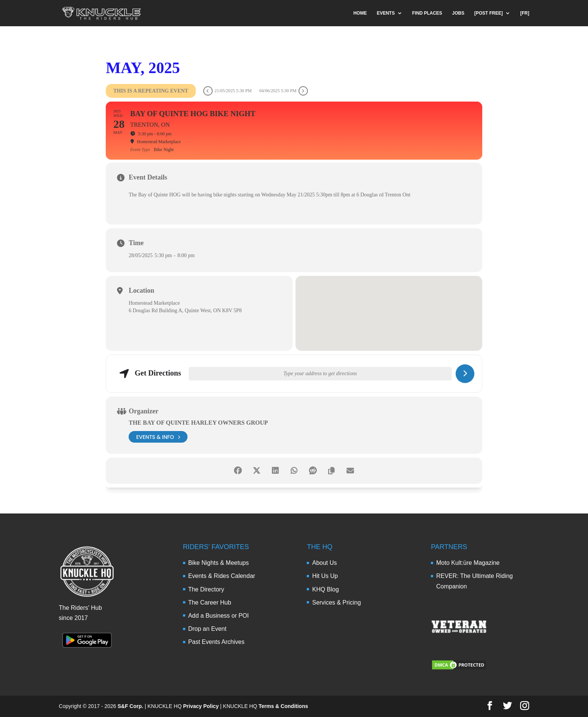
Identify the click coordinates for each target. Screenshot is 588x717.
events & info (158, 437)
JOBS (458, 13)
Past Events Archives (216, 642)
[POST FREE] (489, 13)
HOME (360, 13)
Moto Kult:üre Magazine (468, 563)
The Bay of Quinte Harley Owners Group (198, 423)
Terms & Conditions (283, 706)
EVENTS (386, 13)
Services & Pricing (336, 602)
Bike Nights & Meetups (219, 563)
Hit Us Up (325, 576)
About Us (324, 563)
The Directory (206, 589)
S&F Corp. (130, 706)
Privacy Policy (201, 706)
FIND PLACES (427, 13)
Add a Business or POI (219, 616)
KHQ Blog (325, 589)
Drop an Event (207, 629)
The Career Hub (210, 602)
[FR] (525, 13)
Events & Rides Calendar (222, 576)
